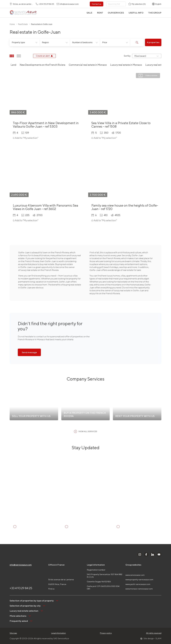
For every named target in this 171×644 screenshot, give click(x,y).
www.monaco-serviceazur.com (139, 589)
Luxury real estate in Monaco (126, 65)
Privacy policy (106, 633)
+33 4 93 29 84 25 (21, 588)
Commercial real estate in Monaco (88, 65)
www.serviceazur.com (135, 575)
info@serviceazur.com (21, 565)
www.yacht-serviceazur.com (138, 584)
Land (13, 65)
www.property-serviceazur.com (139, 579)
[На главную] (23, 13)
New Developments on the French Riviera (43, 65)
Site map (13, 633)
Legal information (59, 633)
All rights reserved (154, 633)
